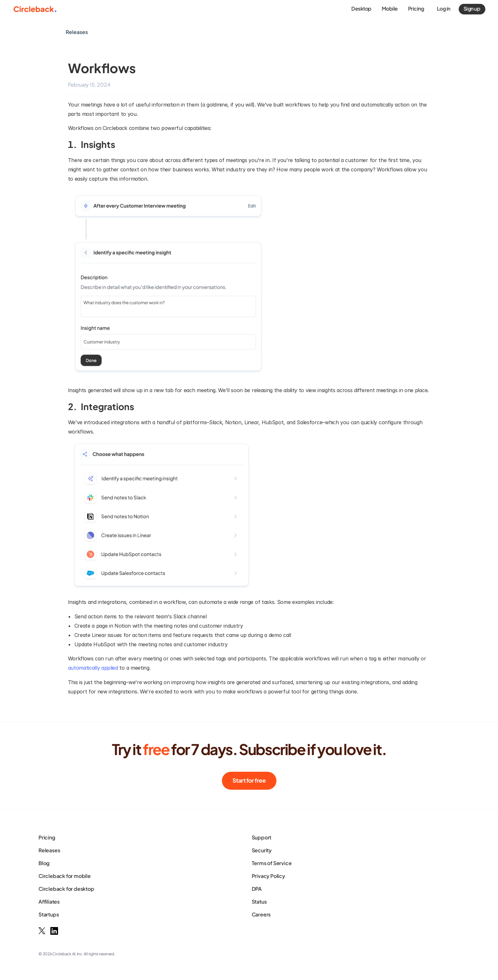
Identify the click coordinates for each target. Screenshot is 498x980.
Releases (49, 850)
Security (262, 850)
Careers (261, 914)
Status (259, 902)
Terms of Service (272, 863)
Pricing (47, 837)
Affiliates (49, 902)
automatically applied (93, 668)
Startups (49, 914)
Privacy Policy (268, 876)
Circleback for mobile (65, 876)
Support (262, 837)
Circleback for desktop (66, 889)
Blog (44, 863)
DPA (257, 889)
